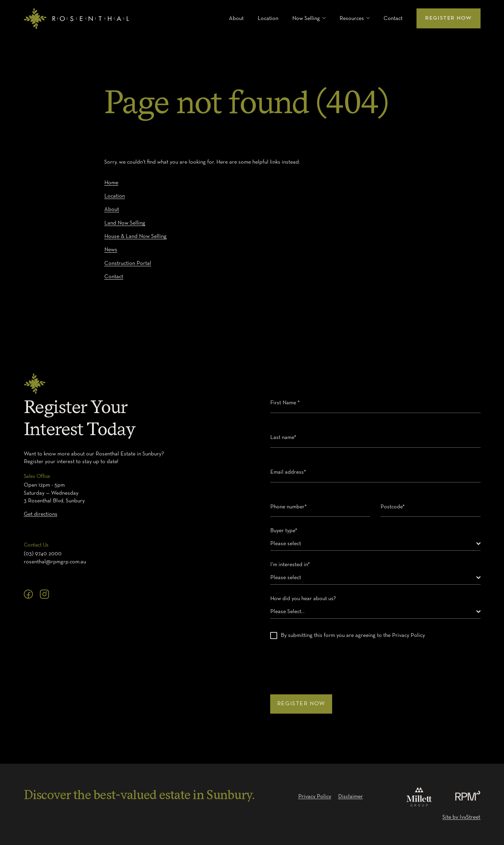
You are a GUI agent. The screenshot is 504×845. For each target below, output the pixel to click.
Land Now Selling (125, 223)
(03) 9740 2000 (43, 554)
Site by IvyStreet (461, 817)
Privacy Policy (315, 797)
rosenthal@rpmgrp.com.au (55, 562)
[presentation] (323, 663)
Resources (352, 19)
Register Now (448, 18)
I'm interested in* (292, 565)
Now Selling (306, 19)
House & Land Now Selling (135, 236)
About (236, 19)
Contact (393, 19)
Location (268, 19)
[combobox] (375, 544)
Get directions (41, 514)
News (111, 250)
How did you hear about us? (305, 599)
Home (111, 183)
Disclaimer (351, 797)
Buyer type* (285, 531)
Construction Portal (128, 263)
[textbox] (373, 544)
